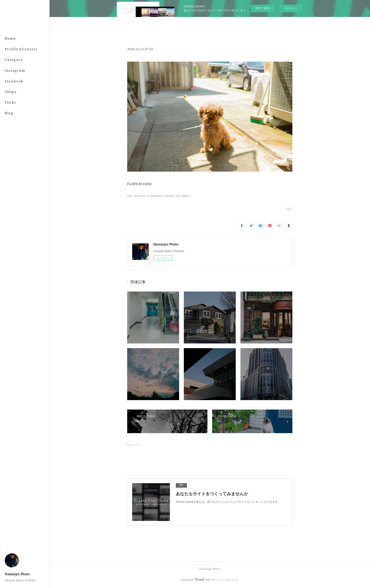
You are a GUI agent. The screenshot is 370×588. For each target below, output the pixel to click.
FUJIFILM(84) (154, 196)
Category (14, 60)
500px (11, 92)
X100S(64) (168, 196)
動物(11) (187, 196)
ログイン (291, 8)
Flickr (11, 102)
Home (10, 38)
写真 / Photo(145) (136, 196)
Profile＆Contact (21, 49)
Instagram (15, 70)
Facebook (14, 81)
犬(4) (178, 196)
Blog (9, 113)
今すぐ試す (263, 8)
